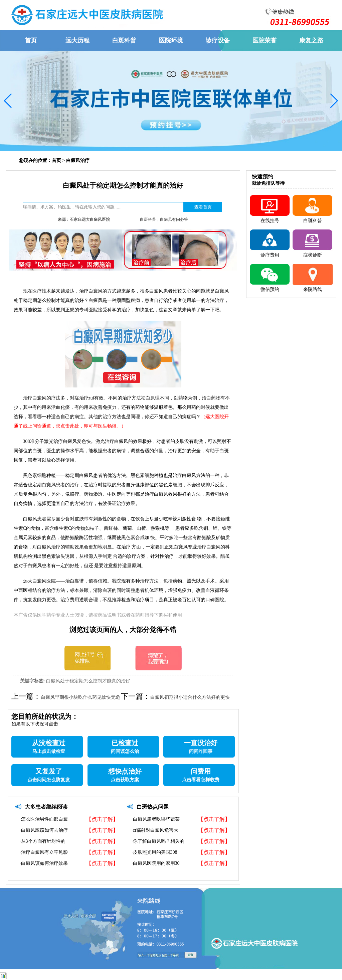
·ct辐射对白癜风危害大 (155, 830)
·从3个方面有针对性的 (43, 841)
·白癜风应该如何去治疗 (44, 830)
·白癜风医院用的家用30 (156, 863)
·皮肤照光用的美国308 (154, 852)
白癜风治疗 (78, 160)
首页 (56, 160)
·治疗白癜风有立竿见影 (44, 852)
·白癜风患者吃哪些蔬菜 (156, 819)
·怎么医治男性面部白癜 (44, 819)
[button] (8, 101)
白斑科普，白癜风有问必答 (164, 219)
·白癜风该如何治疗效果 (44, 863)
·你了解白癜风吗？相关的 (158, 841)
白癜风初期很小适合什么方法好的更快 (190, 697)
